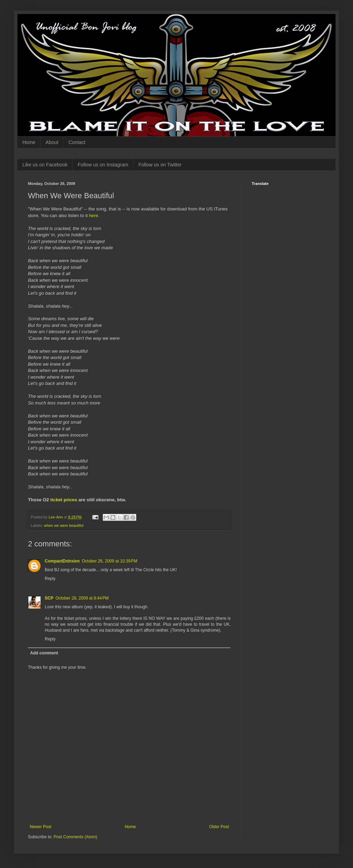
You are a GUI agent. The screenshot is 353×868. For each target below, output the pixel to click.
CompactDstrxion (62, 561)
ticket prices (64, 500)
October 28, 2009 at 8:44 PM (82, 598)
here (93, 216)
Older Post (219, 827)
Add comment (44, 653)
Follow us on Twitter (160, 165)
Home (29, 142)
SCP (49, 598)
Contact (77, 142)
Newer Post (41, 827)
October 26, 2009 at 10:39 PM (110, 561)
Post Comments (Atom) (75, 837)
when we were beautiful (64, 525)
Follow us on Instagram (103, 165)
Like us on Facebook (45, 165)
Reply (50, 579)
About (52, 142)
